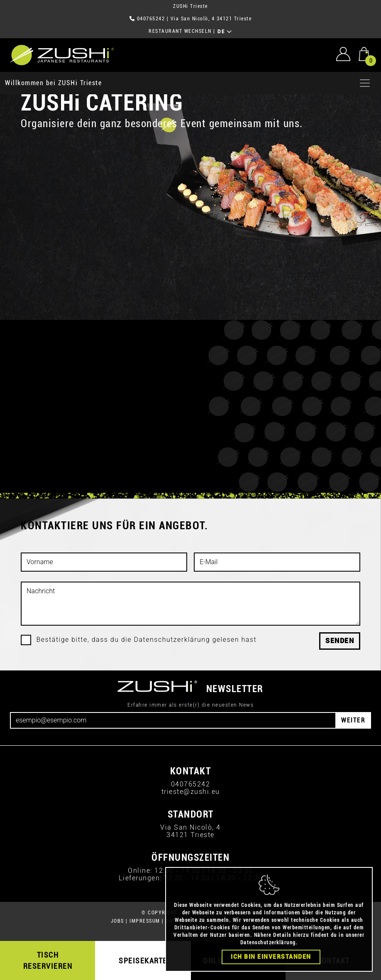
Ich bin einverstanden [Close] (271, 957)
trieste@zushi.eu (191, 792)
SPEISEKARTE (143, 961)
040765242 (151, 19)
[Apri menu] (365, 83)
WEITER (353, 720)
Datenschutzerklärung (268, 943)
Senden (340, 641)
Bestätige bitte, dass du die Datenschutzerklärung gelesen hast (147, 640)
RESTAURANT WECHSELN (180, 31)
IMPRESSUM (145, 921)
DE (225, 32)
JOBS (117, 921)
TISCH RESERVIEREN (48, 960)
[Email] (173, 720)
